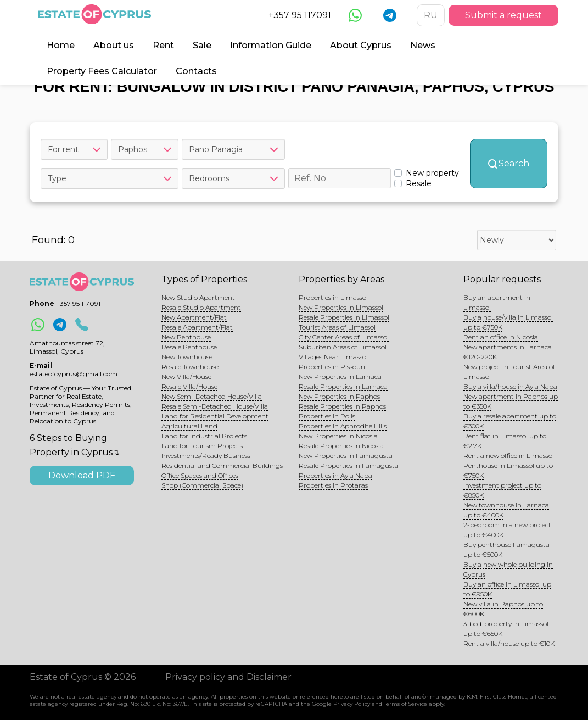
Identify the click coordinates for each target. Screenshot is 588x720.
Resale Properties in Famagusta (349, 465)
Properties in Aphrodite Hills (343, 426)
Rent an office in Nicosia (501, 337)
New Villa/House (186, 376)
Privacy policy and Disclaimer (228, 677)
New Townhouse (187, 357)
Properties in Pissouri (332, 367)
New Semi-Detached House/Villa (212, 396)
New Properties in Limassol (341, 307)
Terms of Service (405, 704)
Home (61, 45)
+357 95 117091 (300, 15)
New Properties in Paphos (339, 396)
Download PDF (82, 475)
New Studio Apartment (198, 297)
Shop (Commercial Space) (202, 485)
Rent (163, 45)
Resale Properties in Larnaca (343, 386)
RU (431, 15)
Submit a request (503, 15)
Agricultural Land (189, 426)
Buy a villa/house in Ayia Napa (510, 386)
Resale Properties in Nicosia (341, 446)
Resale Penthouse (189, 347)
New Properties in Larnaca (340, 376)
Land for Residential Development (215, 416)
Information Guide (271, 45)
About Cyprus (361, 45)
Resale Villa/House (189, 386)
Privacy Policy (352, 704)
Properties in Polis (327, 416)
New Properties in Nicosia (338, 436)
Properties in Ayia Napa (335, 475)
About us (114, 45)
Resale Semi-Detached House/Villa (215, 406)
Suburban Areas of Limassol (343, 347)
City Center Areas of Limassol (344, 337)
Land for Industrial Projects (204, 436)
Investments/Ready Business (206, 456)
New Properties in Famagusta (346, 456)
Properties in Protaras (333, 485)
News (423, 45)
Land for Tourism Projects (202, 446)
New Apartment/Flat (194, 317)
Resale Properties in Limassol (344, 317)
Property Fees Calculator (102, 71)
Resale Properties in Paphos (342, 406)
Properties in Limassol (333, 297)
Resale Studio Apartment (201, 307)
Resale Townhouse (190, 367)
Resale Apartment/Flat (197, 327)
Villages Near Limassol (333, 357)
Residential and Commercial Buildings (222, 465)
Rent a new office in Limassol (509, 456)
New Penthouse (186, 337)
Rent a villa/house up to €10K (509, 643)
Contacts (196, 71)
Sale (202, 45)
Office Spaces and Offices (200, 475)
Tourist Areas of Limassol (337, 327)
